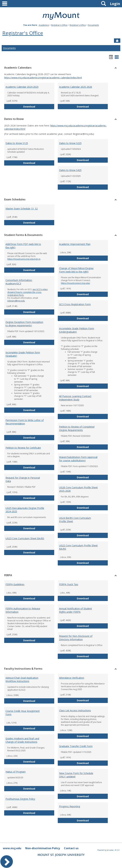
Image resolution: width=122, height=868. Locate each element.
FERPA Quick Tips (69, 584)
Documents (93, 25)
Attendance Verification (72, 678)
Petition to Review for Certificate (23, 448)
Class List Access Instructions (75, 710)
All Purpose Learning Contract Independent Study (75, 398)
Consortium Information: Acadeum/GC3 (19, 282)
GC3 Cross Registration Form (75, 304)
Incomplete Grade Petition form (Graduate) (23, 354)
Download (39, 106)
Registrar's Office (59, 25)
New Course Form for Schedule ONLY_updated (76, 775)
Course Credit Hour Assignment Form (23, 713)
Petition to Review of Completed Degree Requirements (77, 428)
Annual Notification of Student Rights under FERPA (75, 610)
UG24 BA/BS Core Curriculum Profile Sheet (75, 520)
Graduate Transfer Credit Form (76, 746)
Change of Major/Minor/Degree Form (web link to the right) (76, 270)
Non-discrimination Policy (43, 848)
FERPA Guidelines (15, 584)
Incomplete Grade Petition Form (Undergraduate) (77, 330)
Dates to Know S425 (70, 170)
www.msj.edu (12, 848)
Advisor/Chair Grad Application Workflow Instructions (22, 679)
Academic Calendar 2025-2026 (76, 87)
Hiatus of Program (16, 772)
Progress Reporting (70, 806)
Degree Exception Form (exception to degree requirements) (24, 324)
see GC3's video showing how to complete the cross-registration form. (28, 292)
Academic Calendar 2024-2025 (22, 87)
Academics (44, 25)
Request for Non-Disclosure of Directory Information (76, 638)
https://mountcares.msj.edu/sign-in (24, 259)
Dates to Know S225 (70, 143)
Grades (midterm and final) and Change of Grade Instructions (22, 740)
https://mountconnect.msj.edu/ (75, 283)
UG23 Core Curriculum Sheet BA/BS (25, 538)
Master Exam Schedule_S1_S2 (22, 209)
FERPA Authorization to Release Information (23, 610)
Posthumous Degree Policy (20, 799)
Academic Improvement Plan (75, 244)
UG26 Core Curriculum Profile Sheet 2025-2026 (78, 489)
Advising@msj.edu (16, 301)
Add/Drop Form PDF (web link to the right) (23, 246)
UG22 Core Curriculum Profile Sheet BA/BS (78, 547)
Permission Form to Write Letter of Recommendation (25, 422)
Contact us (71, 848)
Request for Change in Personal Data (23, 479)
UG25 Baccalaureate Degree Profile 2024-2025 (25, 510)
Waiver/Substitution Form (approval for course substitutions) (78, 459)
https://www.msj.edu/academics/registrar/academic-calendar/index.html (43, 78)
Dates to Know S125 (17, 143)
